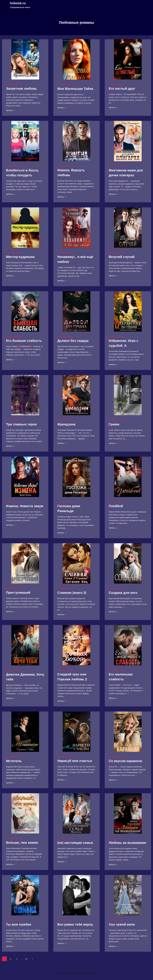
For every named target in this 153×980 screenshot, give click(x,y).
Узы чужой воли (122, 924)
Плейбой (116, 506)
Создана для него (123, 593)
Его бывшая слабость (24, 341)
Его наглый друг (122, 89)
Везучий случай (122, 257)
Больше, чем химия (22, 843)
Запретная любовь (21, 89)
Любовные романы (14, 84)
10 (26, 959)
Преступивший (18, 593)
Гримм (114, 424)
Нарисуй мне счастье (75, 761)
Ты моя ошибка (19, 924)
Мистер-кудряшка (20, 257)
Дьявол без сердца (73, 341)
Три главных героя (21, 424)
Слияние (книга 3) (72, 593)
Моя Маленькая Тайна (75, 89)
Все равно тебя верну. (75, 924)
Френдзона (66, 424)
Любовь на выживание (127, 843)
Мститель (14, 761)
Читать (10, 111)
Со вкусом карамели (125, 761)
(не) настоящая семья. (75, 843)
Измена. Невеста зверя (25, 506)
